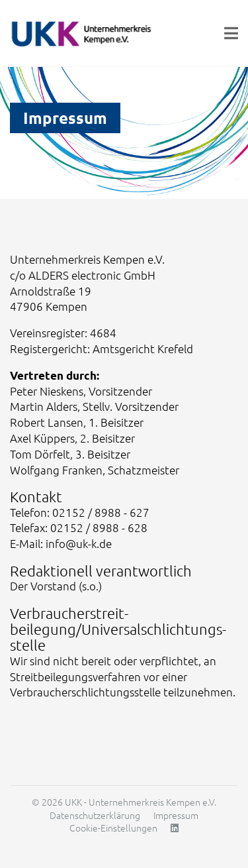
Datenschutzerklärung (95, 815)
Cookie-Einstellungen (113, 828)
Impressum (176, 815)
